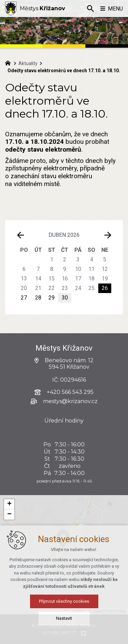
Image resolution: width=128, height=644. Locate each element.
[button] (9, 504)
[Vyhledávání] (90, 9)
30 (65, 298)
